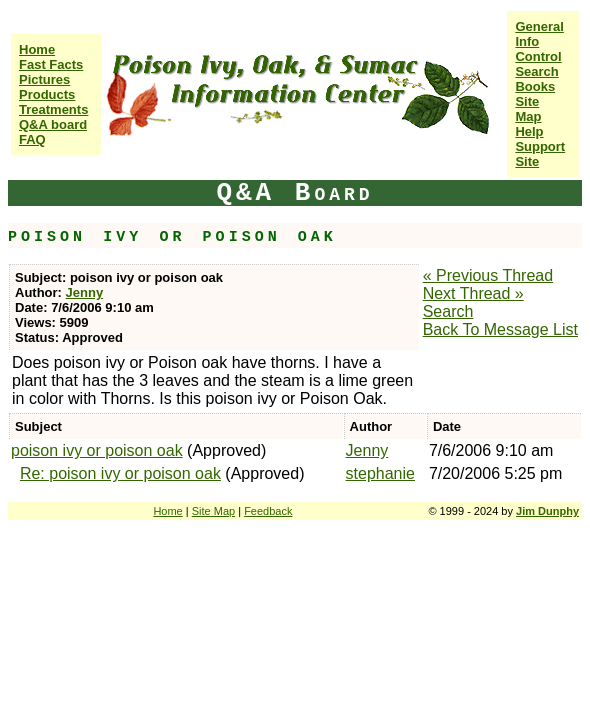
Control (538, 56)
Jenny (85, 292)
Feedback (268, 511)
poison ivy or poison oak (97, 450)
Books (535, 86)
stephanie (380, 473)
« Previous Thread (488, 275)
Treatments (53, 109)
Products (47, 94)
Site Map (528, 109)
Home (37, 49)
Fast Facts (51, 64)
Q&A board (53, 124)
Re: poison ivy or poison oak (120, 473)
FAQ (32, 139)
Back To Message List (500, 329)
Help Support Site (540, 146)
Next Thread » (473, 293)
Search (536, 71)
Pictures (44, 79)
